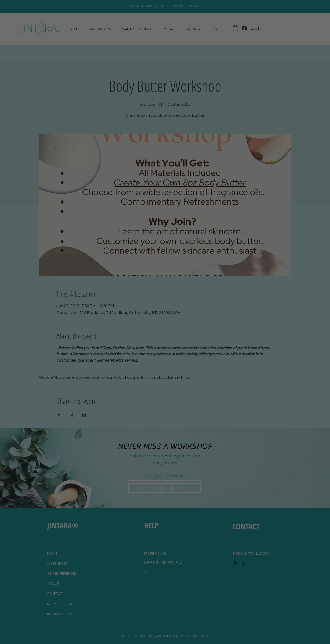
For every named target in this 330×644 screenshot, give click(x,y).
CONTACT (55, 594)
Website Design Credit (194, 636)
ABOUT (53, 584)
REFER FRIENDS (59, 614)
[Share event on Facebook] (59, 415)
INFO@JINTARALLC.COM (252, 553)
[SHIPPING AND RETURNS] (163, 563)
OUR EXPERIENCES (62, 574)
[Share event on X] (72, 415)
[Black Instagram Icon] (235, 563)
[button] (236, 28)
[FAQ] (147, 572)
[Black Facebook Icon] (243, 563)
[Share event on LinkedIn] (84, 415)
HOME (52, 553)
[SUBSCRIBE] (164, 488)
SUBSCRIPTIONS (60, 604)
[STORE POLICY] (155, 554)
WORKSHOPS (57, 563)
